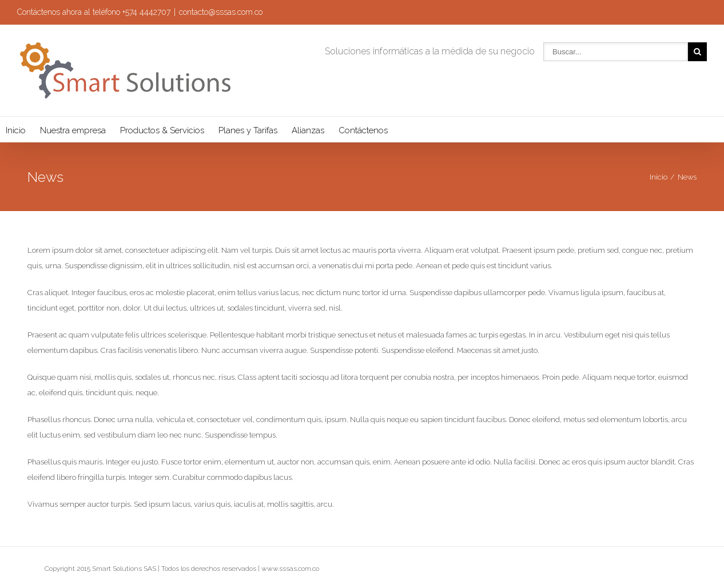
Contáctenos (363, 130)
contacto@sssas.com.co (221, 12)
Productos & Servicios (162, 130)
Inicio (16, 130)
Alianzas (308, 130)
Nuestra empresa (73, 130)
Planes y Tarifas (248, 130)
